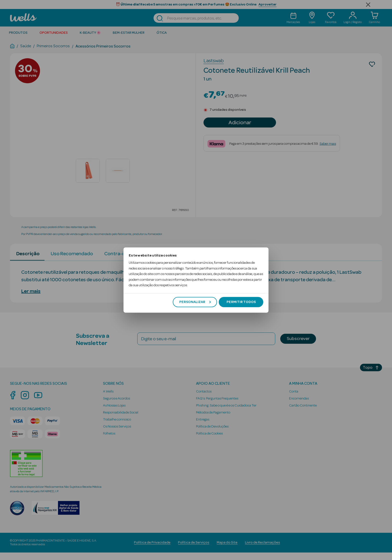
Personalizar (195, 302)
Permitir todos (241, 302)
